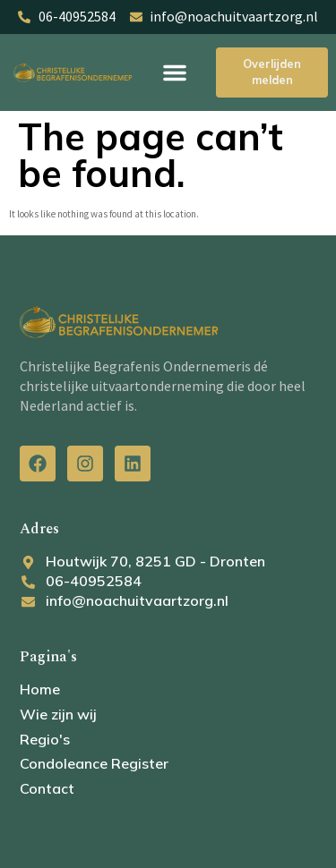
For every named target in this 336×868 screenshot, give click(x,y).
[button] (175, 72)
